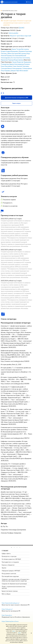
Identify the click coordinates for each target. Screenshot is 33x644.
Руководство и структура (9, 556)
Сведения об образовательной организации (14, 584)
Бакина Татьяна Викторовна (20, 49)
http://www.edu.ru (7, 615)
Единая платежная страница (10, 591)
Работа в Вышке (6, 594)
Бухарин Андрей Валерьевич (9, 51)
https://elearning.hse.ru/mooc (10, 621)
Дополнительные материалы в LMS (17, 98)
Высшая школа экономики (11, 2)
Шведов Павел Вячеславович (19, 71)
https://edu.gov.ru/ (7, 609)
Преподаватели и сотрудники (10, 562)
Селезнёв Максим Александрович (11, 68)
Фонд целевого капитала (9, 573)
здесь (14, 631)
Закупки (4, 568)
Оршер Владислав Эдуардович (22, 62)
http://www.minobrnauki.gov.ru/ (11, 603)
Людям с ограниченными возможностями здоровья (13, 587)
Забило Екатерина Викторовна (17, 53)
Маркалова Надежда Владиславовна (12, 60)
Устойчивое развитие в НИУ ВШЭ (11, 559)
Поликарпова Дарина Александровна (12, 64)
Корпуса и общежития (8, 565)
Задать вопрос (16, 103)
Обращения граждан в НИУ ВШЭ (11, 571)
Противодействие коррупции (10, 576)
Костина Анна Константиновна (20, 58)
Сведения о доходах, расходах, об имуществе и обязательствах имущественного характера (15, 580)
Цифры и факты (6, 553)
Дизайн (21, 28)
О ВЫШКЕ (5, 551)
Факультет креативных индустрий (20, 36)
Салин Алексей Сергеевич (21, 66)
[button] (11, 547)
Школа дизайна (14, 33)
